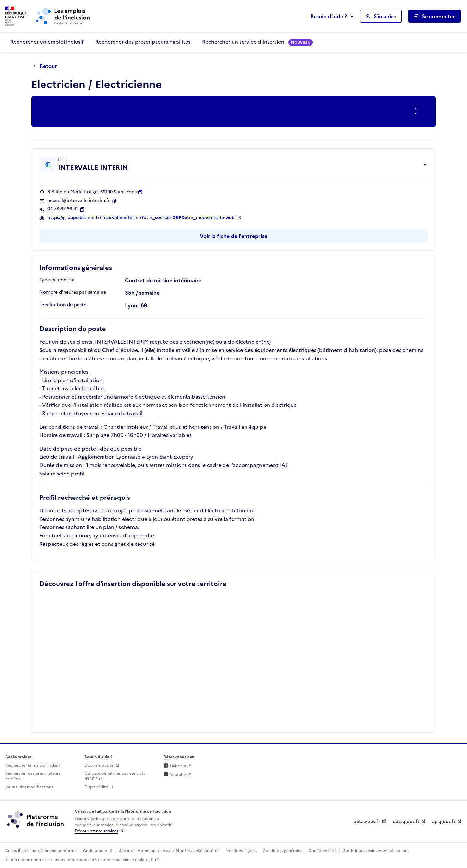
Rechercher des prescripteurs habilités (143, 42)
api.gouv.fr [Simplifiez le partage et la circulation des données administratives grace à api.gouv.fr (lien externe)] (444, 821)
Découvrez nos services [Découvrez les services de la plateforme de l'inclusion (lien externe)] (96, 831)
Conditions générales (282, 851)
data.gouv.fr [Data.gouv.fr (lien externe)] (406, 821)
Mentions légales (241, 851)
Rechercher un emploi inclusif (47, 42)
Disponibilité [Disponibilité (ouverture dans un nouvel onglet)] (96, 787)
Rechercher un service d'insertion (257, 42)
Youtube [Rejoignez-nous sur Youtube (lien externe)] (175, 775)
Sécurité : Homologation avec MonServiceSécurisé (166, 851)
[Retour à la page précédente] (47, 66)
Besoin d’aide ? (329, 16)
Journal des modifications (29, 787)
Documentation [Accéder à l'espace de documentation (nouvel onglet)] (99, 765)
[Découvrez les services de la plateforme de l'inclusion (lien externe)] (36, 819)
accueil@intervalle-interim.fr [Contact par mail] (79, 201)
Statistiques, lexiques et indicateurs (376, 851)
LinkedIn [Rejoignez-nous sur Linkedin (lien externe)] (175, 766)
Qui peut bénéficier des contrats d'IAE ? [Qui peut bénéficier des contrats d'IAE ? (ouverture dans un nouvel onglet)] (115, 776)
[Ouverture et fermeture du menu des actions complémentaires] (417, 111)
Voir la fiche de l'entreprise (233, 236)
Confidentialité (323, 851)
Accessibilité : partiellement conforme (41, 851)
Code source (95, 851)
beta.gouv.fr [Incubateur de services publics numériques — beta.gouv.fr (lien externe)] (367, 821)
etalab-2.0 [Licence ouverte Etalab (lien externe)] (144, 860)
